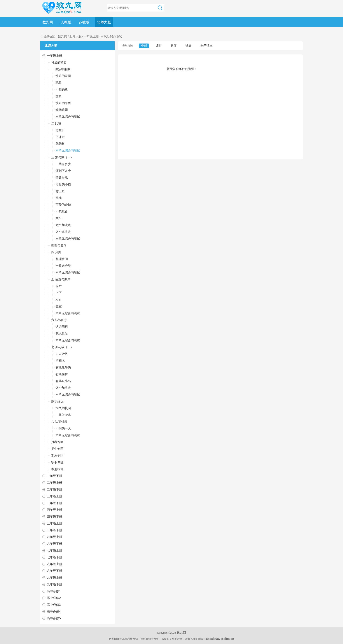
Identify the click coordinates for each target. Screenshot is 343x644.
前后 (59, 286)
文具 (59, 96)
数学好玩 (57, 401)
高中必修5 (54, 618)
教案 (174, 46)
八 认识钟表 (59, 422)
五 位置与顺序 (61, 279)
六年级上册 (54, 537)
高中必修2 (54, 598)
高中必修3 (54, 605)
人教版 (66, 22)
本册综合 (57, 469)
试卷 (189, 46)
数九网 (48, 22)
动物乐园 (62, 110)
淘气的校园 (63, 408)
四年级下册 (54, 517)
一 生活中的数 (61, 69)
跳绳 (59, 198)
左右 (59, 300)
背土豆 (60, 191)
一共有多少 (63, 164)
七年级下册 (54, 557)
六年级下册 (54, 544)
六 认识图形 (59, 320)
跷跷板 (60, 144)
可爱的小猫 (63, 184)
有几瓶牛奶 (63, 367)
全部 (144, 46)
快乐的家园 (63, 76)
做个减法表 (63, 232)
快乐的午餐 (63, 103)
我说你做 (62, 333)
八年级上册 (54, 564)
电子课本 (206, 46)
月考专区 (57, 442)
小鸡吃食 (62, 211)
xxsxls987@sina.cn (220, 639)
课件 (159, 46)
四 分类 (56, 252)
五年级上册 (54, 523)
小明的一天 (63, 428)
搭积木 (60, 361)
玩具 (59, 83)
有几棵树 (62, 374)
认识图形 (62, 327)
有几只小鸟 (63, 381)
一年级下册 (54, 476)
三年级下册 (54, 503)
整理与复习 (59, 245)
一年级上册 (91, 36)
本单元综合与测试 (68, 117)
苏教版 (84, 22)
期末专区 (57, 456)
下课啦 (60, 137)
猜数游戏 (62, 178)
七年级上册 (54, 550)
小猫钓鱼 (62, 89)
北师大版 (104, 22)
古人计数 (62, 354)
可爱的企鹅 (63, 205)
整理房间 (62, 259)
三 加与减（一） (62, 157)
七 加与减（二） (62, 347)
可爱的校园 (59, 62)
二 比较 (56, 123)
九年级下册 (54, 584)
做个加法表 (63, 225)
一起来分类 (63, 266)
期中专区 (57, 449)
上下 (59, 293)
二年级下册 (54, 489)
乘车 (59, 218)
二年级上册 (54, 483)
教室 (59, 306)
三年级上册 (54, 496)
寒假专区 (57, 462)
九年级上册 (54, 578)
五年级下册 (54, 530)
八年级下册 (54, 571)
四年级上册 (54, 510)
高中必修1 (54, 591)
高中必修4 (54, 611)
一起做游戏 (63, 415)
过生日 (60, 130)
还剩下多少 (63, 171)
